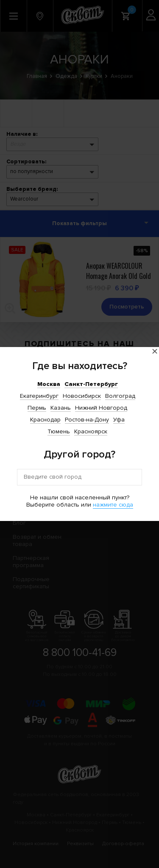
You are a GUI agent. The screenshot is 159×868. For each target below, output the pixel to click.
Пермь (37, 408)
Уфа (119, 420)
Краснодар (45, 420)
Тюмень (59, 431)
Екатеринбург (39, 396)
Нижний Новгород (101, 408)
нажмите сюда (113, 505)
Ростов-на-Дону (87, 420)
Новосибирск (82, 396)
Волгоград (120, 396)
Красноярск (91, 431)
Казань (61, 408)
